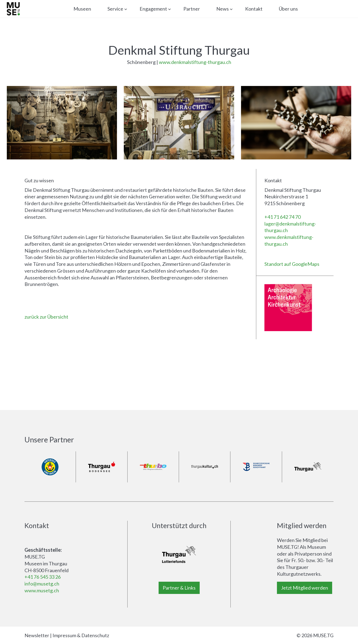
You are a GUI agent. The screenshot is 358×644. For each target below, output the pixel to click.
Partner (192, 9)
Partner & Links (179, 588)
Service (115, 9)
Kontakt (254, 9)
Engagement (153, 9)
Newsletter (37, 635)
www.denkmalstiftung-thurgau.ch (195, 62)
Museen (82, 9)
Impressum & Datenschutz (81, 635)
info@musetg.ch (42, 584)
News (223, 9)
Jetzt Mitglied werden (305, 588)
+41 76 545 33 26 (43, 577)
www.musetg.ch (42, 590)
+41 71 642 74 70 (283, 217)
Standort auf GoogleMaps (292, 264)
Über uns (288, 9)
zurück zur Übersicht (46, 317)
